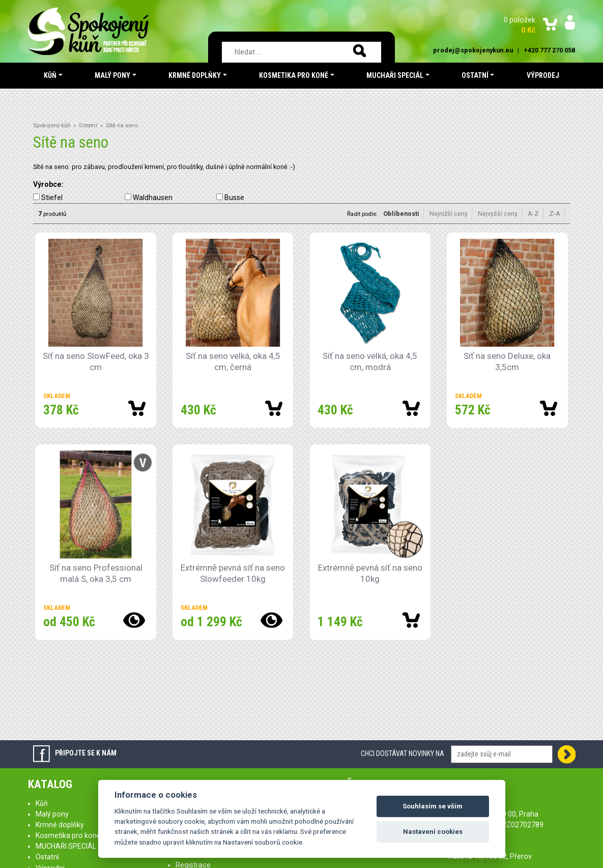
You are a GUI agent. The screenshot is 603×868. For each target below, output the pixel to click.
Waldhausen (153, 198)
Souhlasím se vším (433, 806)
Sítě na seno (122, 125)
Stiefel (52, 198)
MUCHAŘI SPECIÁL (66, 846)
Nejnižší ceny (449, 214)
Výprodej (543, 75)
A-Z (533, 214)
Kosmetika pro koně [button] (294, 75)
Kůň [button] (50, 75)
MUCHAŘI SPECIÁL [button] (395, 75)
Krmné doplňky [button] (195, 75)
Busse (234, 198)
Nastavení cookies (433, 832)
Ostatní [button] (475, 75)
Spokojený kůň (52, 125)
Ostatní (88, 125)
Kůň (42, 803)
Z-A (555, 214)
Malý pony (52, 814)
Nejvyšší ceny (498, 214)
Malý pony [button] (112, 75)
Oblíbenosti (401, 214)
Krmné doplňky (60, 825)
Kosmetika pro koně (68, 835)
